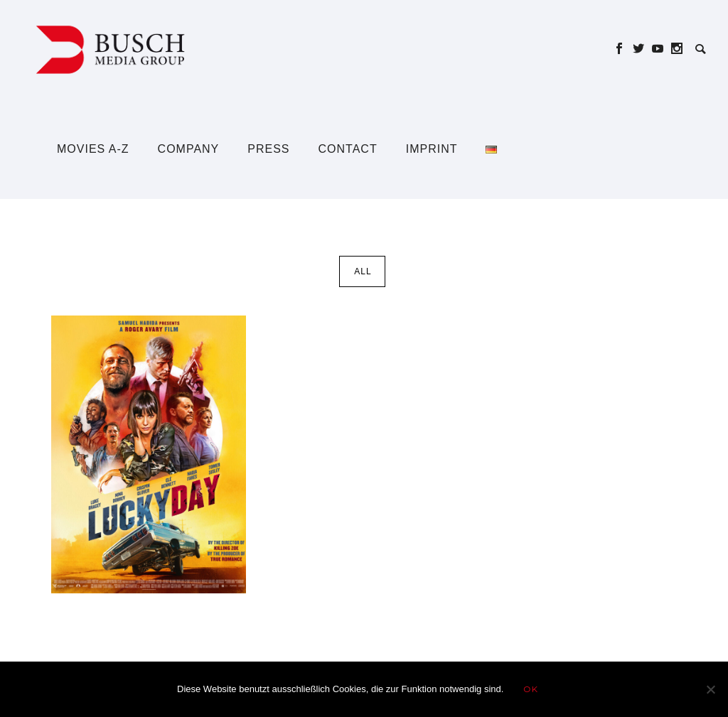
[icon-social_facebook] (623, 49)
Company (189, 149)
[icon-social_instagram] (677, 49)
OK (531, 689)
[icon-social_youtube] (662, 49)
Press (268, 149)
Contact (348, 149)
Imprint (432, 149)
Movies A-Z (93, 149)
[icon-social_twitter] (642, 49)
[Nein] (710, 689)
